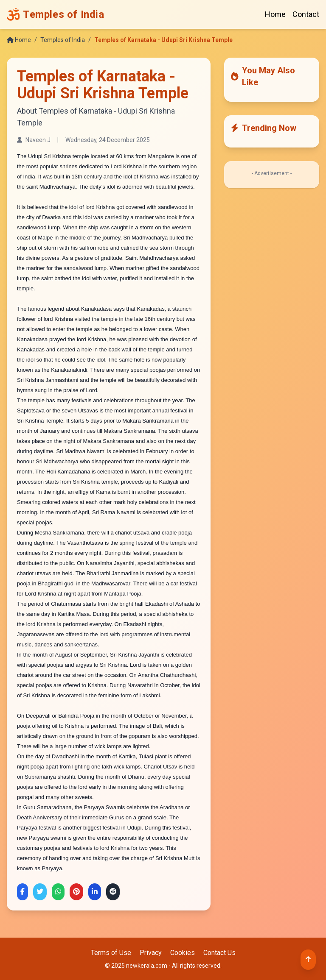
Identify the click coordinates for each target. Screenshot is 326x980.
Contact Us (219, 953)
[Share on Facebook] (22, 892)
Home (275, 14)
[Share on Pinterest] (76, 892)
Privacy (151, 953)
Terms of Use (111, 953)
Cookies (183, 953)
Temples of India (63, 40)
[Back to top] (308, 960)
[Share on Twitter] (40, 892)
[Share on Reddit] (113, 892)
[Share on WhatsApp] (58, 892)
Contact (306, 14)
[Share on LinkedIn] (95, 892)
